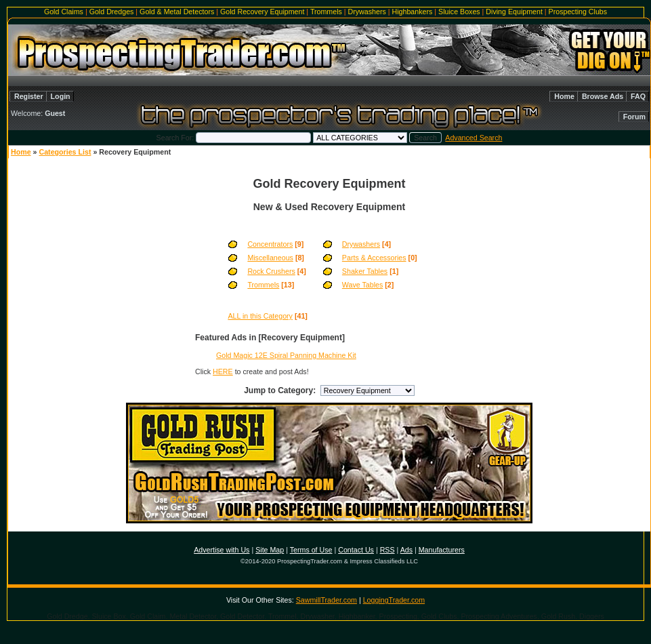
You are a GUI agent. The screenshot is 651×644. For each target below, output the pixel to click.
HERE (223, 371)
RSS (387, 550)
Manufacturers (442, 550)
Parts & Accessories (374, 258)
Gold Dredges (112, 12)
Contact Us (356, 550)
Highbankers (413, 12)
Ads (406, 550)
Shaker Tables (365, 271)
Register (29, 96)
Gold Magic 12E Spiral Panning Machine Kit (286, 355)
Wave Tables (362, 285)
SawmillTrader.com (327, 600)
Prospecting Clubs (578, 12)
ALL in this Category (260, 316)
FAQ (638, 96)
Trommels (326, 12)
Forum (634, 117)
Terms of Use (311, 550)
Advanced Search (474, 138)
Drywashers (367, 12)
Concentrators (270, 244)
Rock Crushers (271, 271)
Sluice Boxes (459, 12)
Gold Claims (64, 12)
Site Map (270, 550)
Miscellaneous (270, 258)
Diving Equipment (514, 12)
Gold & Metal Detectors (177, 12)
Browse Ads (603, 96)
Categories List (65, 152)
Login (61, 96)
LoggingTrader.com (394, 600)
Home (564, 96)
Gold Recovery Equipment (262, 12)
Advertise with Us (222, 550)
